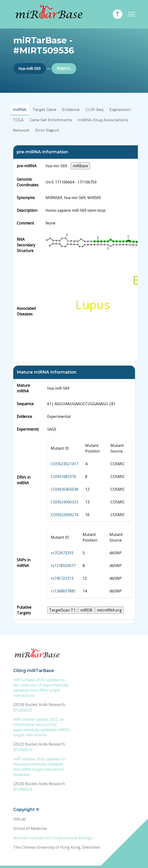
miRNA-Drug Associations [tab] (103, 120)
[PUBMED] (23, 710)
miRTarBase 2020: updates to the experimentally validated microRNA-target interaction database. (39, 767)
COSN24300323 (64, 502)
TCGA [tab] (18, 120)
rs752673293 (62, 553)
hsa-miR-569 (30, 69)
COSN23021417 (64, 464)
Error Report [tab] (47, 130)
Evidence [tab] (71, 110)
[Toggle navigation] (131, 14)
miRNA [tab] (20, 110)
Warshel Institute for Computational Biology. (53, 838)
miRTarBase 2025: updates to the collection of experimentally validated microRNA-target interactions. (41, 688)
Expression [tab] (120, 110)
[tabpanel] (74, 384)
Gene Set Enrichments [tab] (51, 120)
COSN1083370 (63, 477)
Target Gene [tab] (44, 110)
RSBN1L (64, 69)
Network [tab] (21, 130)
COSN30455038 (64, 489)
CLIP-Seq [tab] (94, 110)
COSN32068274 (64, 515)
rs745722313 (62, 578)
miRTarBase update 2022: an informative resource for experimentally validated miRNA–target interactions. (42, 727)
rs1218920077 (63, 566)
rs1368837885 (63, 591)
